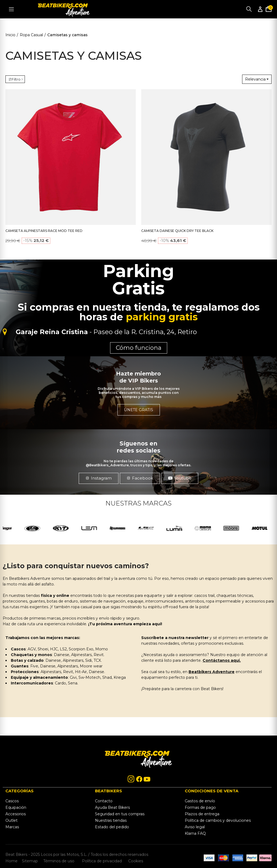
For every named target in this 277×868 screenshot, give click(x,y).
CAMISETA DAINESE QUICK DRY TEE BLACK (177, 231)
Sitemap (30, 861)
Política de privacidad (102, 861)
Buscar (249, 9)
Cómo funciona (139, 348)
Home (11, 861)
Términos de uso (58, 861)
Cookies (134, 861)
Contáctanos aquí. (222, 660)
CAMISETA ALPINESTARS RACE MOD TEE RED (44, 231)
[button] (99, 478)
